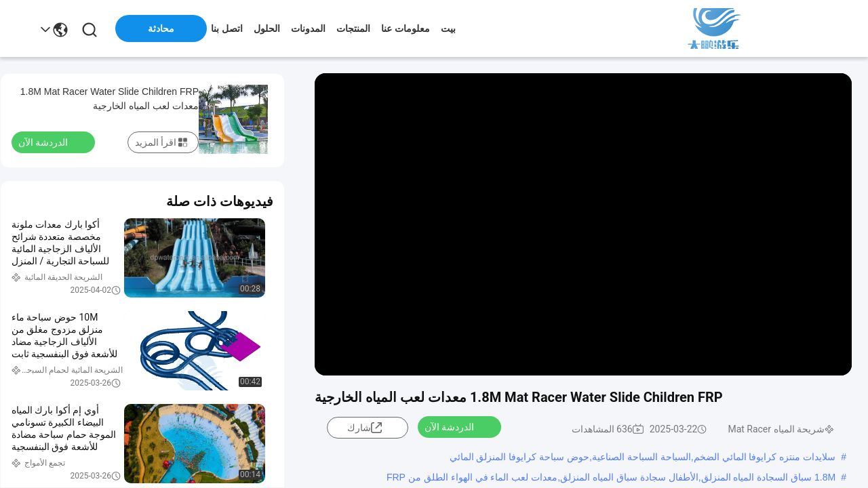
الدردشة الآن (457, 426)
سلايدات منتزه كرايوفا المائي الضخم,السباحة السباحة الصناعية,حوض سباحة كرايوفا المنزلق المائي (643, 457)
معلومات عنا (406, 28)
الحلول (267, 28)
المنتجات (353, 28)
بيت (448, 28)
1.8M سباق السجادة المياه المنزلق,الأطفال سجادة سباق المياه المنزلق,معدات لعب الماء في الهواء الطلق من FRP (611, 477)
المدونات (308, 28)
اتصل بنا (227, 28)
